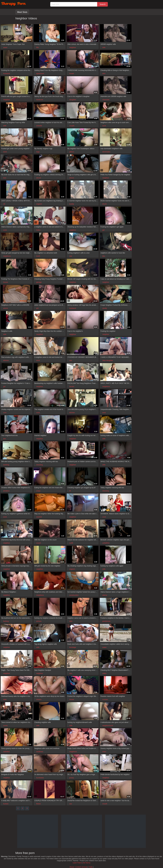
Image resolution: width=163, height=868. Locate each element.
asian (5, 47)
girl (103, 230)
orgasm (39, 204)
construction (74, 595)
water (104, 647)
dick (104, 73)
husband (7, 73)
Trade (91, 867)
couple (72, 126)
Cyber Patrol (77, 863)
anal (104, 413)
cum (5, 413)
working (6, 465)
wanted (39, 517)
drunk (105, 204)
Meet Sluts (22, 12)
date (5, 699)
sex (71, 804)
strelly (105, 308)
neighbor (73, 47)
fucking (6, 621)
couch (39, 543)
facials (72, 386)
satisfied (6, 752)
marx (104, 752)
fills (38, 47)
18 (4, 204)
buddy (72, 204)
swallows (40, 752)
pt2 (37, 308)
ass (71, 360)
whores (6, 360)
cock (5, 230)
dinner (39, 178)
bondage (73, 647)
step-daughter (108, 360)
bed (5, 178)
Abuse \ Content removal (78, 867)
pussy (72, 778)
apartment (40, 73)
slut (71, 256)
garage (39, 282)
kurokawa (40, 778)
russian (105, 699)
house (6, 282)
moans (39, 699)
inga (38, 152)
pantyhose (106, 621)
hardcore (40, 100)
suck (104, 126)
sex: (71, 673)
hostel (72, 73)
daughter (73, 100)
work (5, 152)
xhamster (106, 100)
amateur (6, 491)
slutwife (39, 126)
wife (104, 47)
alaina (105, 595)
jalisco (72, 152)
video (104, 673)
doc (5, 439)
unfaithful (106, 543)
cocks (5, 725)
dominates (106, 152)
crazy (38, 491)
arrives (39, 621)
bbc (104, 256)
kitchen (72, 413)
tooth (38, 256)
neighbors (7, 256)
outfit (71, 543)
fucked (6, 804)
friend (38, 804)
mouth (105, 804)
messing (39, 465)
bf (70, 491)
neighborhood (108, 725)
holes (38, 230)
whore (72, 178)
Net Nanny (87, 863)
